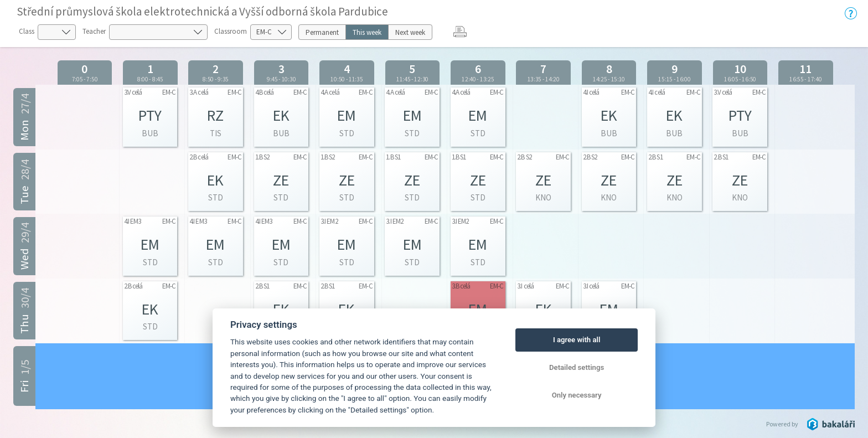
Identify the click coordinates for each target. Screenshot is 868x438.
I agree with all (577, 340)
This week (367, 32)
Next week (410, 32)
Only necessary (577, 395)
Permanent (322, 32)
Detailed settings (577, 367)
